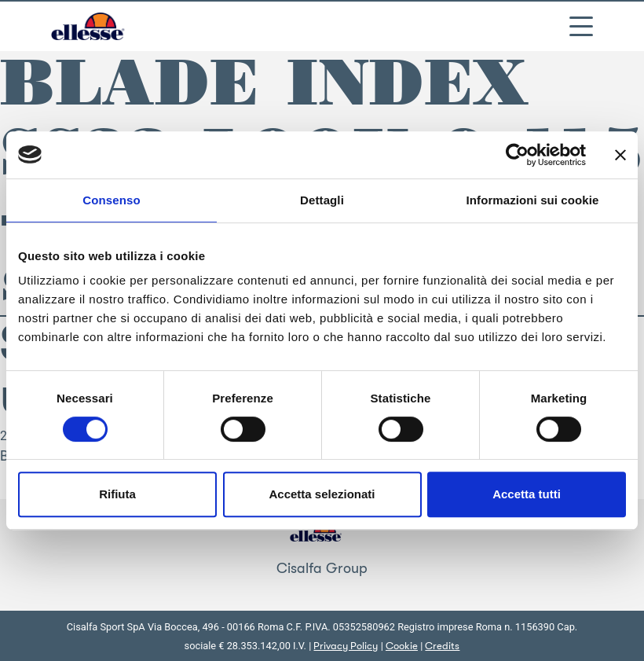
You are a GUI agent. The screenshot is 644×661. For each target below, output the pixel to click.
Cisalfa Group (322, 568)
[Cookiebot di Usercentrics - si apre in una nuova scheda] (517, 155)
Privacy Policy (346, 646)
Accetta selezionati (322, 494)
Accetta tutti (527, 494)
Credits (442, 646)
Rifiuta (117, 494)
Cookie (402, 646)
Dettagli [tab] (322, 200)
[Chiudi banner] (620, 155)
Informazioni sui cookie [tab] (533, 200)
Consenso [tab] (111, 200)
